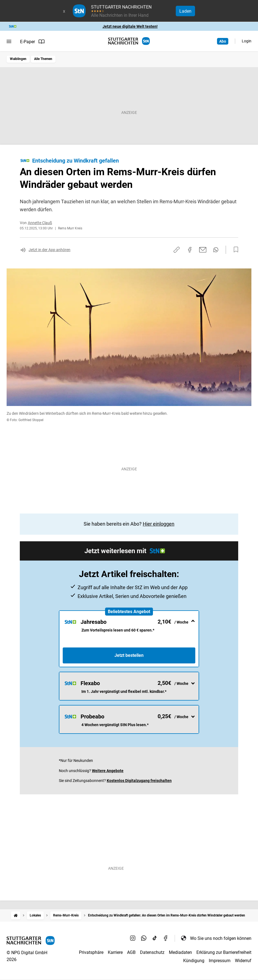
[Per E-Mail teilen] (203, 250)
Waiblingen (18, 59)
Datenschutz (152, 952)
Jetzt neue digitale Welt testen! (130, 26)
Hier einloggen (159, 524)
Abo (223, 41)
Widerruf (243, 961)
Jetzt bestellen (129, 655)
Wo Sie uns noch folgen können (216, 938)
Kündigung (194, 961)
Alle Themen (43, 59)
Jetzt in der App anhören (50, 250)
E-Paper (32, 42)
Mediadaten (180, 952)
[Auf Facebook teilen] (190, 250)
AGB (131, 952)
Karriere (115, 952)
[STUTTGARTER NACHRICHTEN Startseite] (129, 41)
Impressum (220, 961)
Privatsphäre (91, 952)
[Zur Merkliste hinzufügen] (234, 250)
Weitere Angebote (108, 771)
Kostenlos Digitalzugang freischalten (139, 781)
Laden (185, 11)
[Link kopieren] (177, 250)
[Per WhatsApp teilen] (216, 250)
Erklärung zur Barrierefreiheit (224, 952)
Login (247, 41)
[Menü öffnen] (9, 42)
